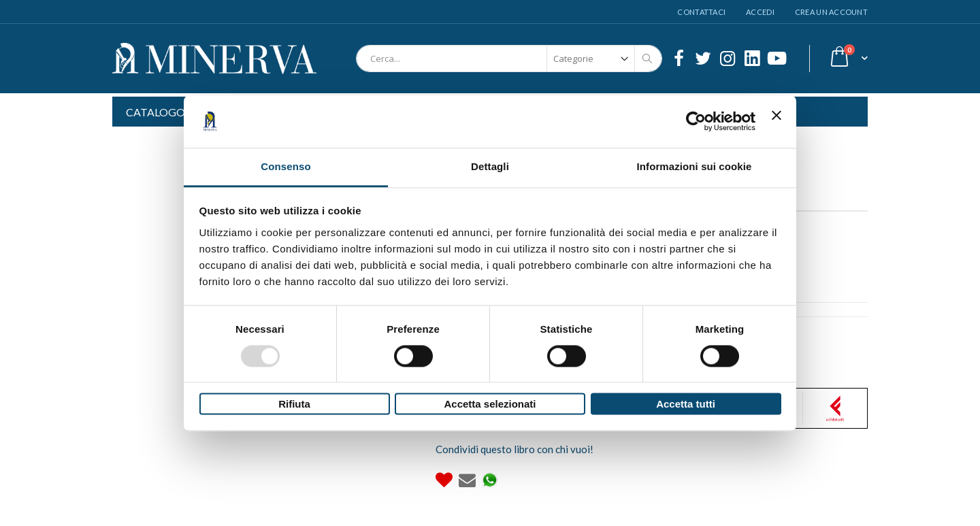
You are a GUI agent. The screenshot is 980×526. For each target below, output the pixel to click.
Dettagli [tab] (490, 166)
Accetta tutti (686, 405)
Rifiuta (294, 405)
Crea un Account (831, 12)
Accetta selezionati (490, 405)
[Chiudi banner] (777, 121)
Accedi (760, 12)
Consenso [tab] (285, 166)
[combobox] (509, 59)
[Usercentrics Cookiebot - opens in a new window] (696, 121)
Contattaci (701, 12)
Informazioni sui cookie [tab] (695, 166)
